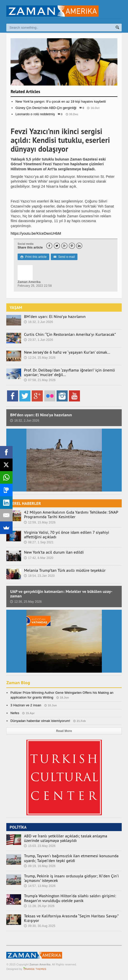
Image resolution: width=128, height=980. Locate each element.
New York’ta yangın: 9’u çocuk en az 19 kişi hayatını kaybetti (61, 101)
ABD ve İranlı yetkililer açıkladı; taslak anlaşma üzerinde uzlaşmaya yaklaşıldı (66, 838)
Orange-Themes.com (35, 969)
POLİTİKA (18, 827)
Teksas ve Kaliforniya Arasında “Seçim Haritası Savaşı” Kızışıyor (71, 918)
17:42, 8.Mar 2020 (39, 558)
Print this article (33, 257)
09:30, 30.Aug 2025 (39, 926)
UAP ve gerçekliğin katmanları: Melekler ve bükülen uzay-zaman (61, 594)
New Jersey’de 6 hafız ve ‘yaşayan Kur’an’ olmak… (67, 352)
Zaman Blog (18, 683)
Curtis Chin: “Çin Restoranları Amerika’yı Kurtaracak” (70, 334)
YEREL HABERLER (25, 503)
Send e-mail (64, 257)
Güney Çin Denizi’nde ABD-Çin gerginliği (46, 108)
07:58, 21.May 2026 (40, 380)
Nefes (15, 713)
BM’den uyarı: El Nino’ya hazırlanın (55, 316)
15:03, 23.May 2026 (40, 846)
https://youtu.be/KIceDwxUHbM (36, 233)
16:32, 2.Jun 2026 (38, 322)
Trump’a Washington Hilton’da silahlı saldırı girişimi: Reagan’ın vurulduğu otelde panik (70, 898)
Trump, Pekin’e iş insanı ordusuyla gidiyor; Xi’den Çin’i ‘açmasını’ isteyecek (71, 878)
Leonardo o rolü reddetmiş (35, 114)
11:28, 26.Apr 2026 (39, 906)
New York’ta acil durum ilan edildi (54, 552)
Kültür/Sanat (64, 124)
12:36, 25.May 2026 (26, 602)
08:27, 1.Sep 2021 (39, 542)
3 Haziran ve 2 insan (26, 705)
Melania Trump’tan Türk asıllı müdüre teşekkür (65, 570)
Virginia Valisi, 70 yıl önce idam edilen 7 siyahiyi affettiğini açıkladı (67, 535)
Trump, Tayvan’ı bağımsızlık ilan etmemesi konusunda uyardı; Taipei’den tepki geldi (71, 858)
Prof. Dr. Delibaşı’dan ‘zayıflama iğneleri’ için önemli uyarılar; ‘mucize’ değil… (69, 372)
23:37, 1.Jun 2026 (38, 340)
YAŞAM (16, 307)
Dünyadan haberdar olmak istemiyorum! (40, 721)
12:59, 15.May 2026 (40, 522)
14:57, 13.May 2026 (40, 886)
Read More (64, 731)
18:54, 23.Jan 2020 (39, 576)
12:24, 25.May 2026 (40, 358)
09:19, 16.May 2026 (40, 866)
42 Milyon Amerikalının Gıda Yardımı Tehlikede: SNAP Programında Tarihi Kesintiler (71, 514)
